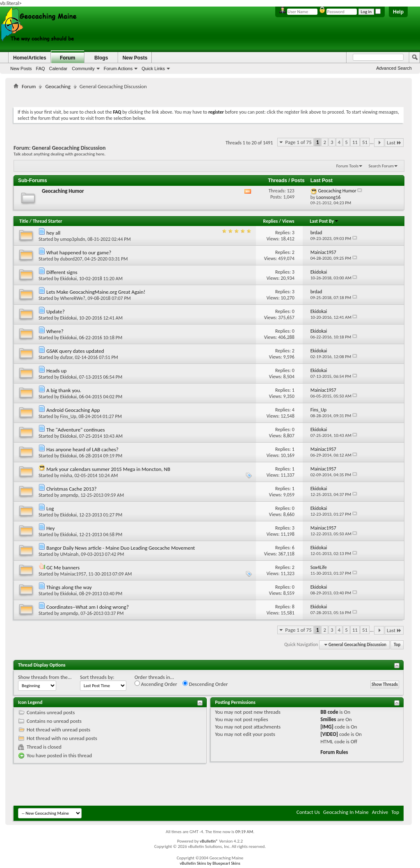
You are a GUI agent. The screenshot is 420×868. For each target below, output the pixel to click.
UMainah (70, 554)
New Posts (21, 69)
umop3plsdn (73, 239)
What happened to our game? (79, 252)
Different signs (62, 272)
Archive (380, 812)
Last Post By (324, 221)
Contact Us (308, 812)
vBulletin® (209, 841)
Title (24, 221)
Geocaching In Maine (346, 812)
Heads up (56, 371)
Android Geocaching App (73, 410)
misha (66, 475)
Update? (56, 312)
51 (365, 142)
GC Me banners (63, 568)
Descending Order (205, 684)
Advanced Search (394, 68)
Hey (50, 528)
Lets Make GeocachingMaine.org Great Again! (96, 292)
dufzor (66, 357)
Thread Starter (48, 221)
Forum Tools (347, 166)
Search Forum (381, 166)
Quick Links (153, 69)
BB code (329, 712)
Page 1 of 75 (298, 142)
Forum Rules (334, 752)
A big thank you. (64, 390)
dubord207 (71, 259)
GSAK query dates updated (75, 351)
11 (355, 142)
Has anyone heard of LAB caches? (82, 449)
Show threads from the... (45, 677)
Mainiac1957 (73, 574)
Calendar (58, 69)
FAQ (41, 69)
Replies (271, 221)
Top (397, 645)
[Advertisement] (209, 97)
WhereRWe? (73, 298)
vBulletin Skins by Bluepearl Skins (210, 863)
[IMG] (327, 727)
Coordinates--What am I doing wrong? (88, 607)
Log (50, 508)
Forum (67, 58)
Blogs (101, 58)
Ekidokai (68, 279)
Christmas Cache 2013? (71, 489)
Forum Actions (118, 69)
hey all (53, 233)
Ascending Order (156, 684)
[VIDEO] (329, 734)
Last (394, 143)
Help (398, 12)
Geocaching (58, 86)
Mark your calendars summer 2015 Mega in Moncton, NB (108, 469)
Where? (55, 331)
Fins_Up (68, 416)
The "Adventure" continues (76, 430)
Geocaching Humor (63, 191)
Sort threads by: (97, 677)
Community (83, 69)
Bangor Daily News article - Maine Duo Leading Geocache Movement (121, 548)
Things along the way (69, 587)
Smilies (328, 719)
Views (288, 221)
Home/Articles (30, 58)
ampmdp (69, 495)
